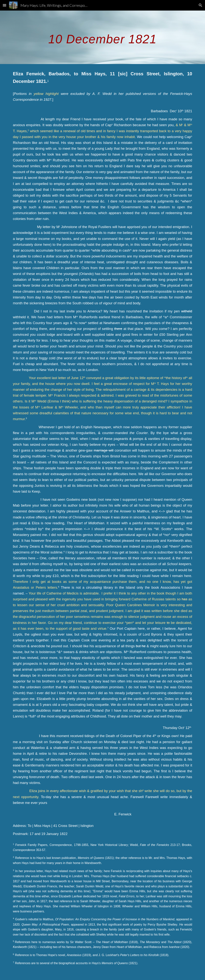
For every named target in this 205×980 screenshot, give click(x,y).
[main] (102, 37)
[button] (5, 5)
